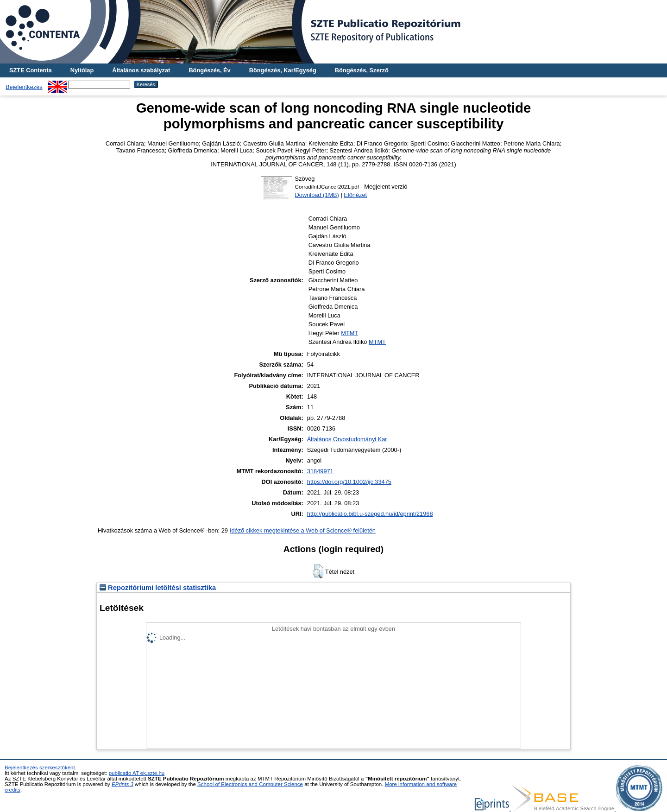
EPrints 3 (123, 784)
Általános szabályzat (141, 70)
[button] (318, 571)
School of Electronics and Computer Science (250, 784)
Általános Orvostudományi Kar (347, 439)
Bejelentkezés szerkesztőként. (41, 768)
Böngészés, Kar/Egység (283, 70)
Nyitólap (82, 70)
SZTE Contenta (31, 70)
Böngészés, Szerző (362, 70)
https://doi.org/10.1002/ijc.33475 (349, 482)
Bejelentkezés (24, 87)
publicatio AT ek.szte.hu (137, 773)
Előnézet (355, 195)
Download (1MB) (317, 195)
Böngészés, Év (209, 70)
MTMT (349, 333)
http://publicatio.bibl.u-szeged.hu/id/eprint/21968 (370, 514)
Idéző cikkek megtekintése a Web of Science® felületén (303, 530)
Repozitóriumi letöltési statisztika (158, 588)
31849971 (320, 471)
